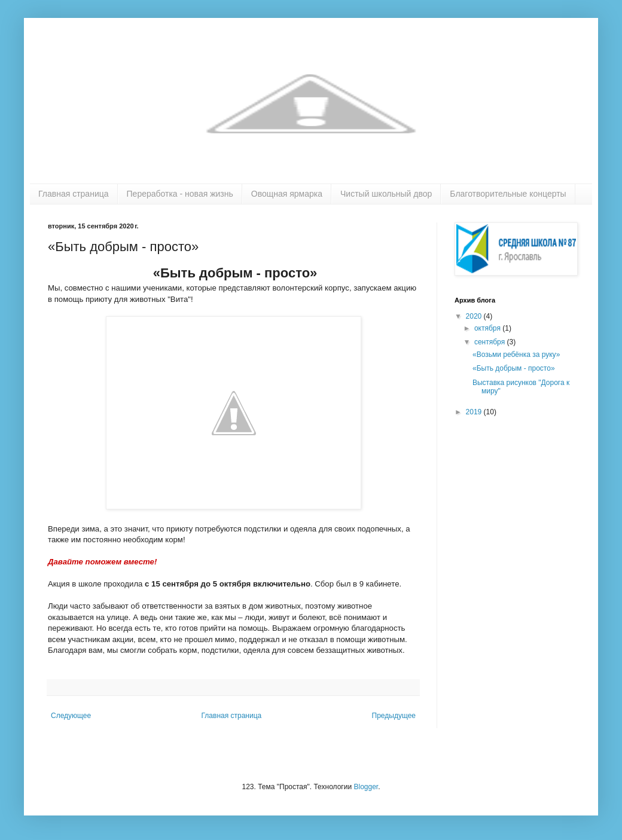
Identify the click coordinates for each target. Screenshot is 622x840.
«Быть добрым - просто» (514, 368)
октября (488, 328)
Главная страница (74, 194)
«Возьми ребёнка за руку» (516, 355)
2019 (475, 412)
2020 (475, 316)
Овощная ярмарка (287, 194)
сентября (491, 342)
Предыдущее (394, 716)
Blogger (366, 787)
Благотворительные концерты (508, 194)
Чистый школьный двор (386, 194)
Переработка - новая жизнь (180, 194)
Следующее (71, 716)
